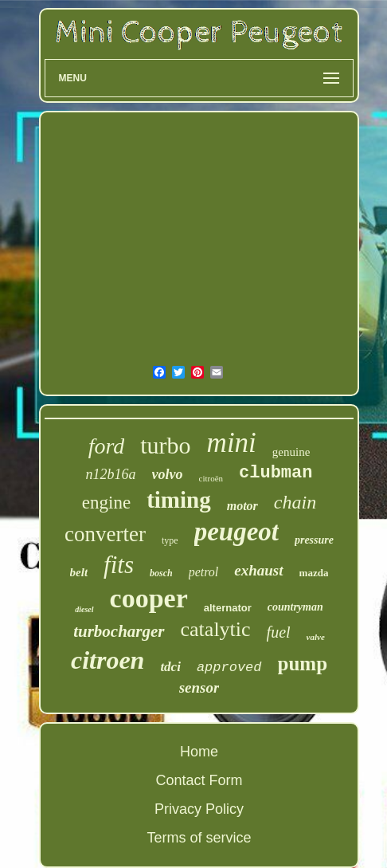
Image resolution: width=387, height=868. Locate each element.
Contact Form (199, 780)
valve (316, 637)
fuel (279, 632)
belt (79, 572)
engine (106, 503)
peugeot (236, 532)
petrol (204, 572)
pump (303, 664)
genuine (291, 452)
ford (107, 446)
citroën (211, 478)
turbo (165, 445)
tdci (170, 667)
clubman (276, 473)
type (170, 540)
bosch (161, 573)
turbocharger (119, 631)
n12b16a (111, 474)
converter (105, 534)
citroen (107, 660)
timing (179, 500)
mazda (314, 573)
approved (229, 668)
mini (232, 443)
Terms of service (199, 838)
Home (199, 752)
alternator (228, 608)
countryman (295, 607)
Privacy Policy (199, 809)
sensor (199, 687)
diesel (84, 609)
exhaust (258, 570)
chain (295, 502)
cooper (149, 598)
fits (119, 565)
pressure (314, 540)
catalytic (216, 629)
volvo (168, 474)
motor (242, 506)
